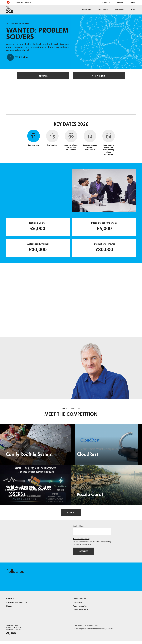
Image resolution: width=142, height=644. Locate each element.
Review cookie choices (81, 612)
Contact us (106, 2)
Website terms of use (80, 609)
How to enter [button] (86, 10)
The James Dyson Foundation (16, 605)
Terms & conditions (79, 601)
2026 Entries (103, 10)
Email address (78, 528)
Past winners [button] (119, 10)
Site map (9, 609)
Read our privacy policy (81, 541)
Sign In (133, 2)
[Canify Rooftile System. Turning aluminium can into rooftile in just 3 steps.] (36, 446)
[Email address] (92, 533)
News (133, 10)
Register (120, 2)
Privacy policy (77, 605)
